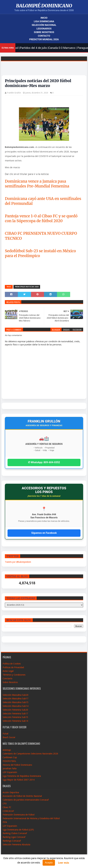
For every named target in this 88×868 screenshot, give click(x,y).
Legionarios (44, 29)
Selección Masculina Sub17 (16, 699)
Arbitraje (7, 750)
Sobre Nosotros (44, 32)
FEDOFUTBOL (9, 761)
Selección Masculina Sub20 (16, 695)
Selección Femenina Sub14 (15, 721)
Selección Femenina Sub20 (15, 710)
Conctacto (8, 679)
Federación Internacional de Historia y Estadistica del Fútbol (31, 818)
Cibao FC (7, 807)
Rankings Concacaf (12, 841)
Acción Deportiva (11, 792)
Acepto (49, 863)
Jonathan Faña (10, 768)
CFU (5, 804)
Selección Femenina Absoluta (16, 845)
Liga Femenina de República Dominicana (22, 776)
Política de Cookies (12, 664)
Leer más (64, 863)
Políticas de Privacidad (13, 667)
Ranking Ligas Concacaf (14, 837)
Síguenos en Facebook (44, 533)
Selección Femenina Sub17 (15, 714)
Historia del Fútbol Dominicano (17, 765)
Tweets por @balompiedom (18, 562)
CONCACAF (8, 811)
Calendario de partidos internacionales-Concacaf (26, 800)
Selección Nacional (44, 25)
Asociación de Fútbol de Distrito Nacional (22, 796)
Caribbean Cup (10, 757)
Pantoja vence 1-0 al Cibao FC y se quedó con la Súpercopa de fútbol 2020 (41, 218)
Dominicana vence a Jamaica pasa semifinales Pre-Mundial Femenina (37, 184)
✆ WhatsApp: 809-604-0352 (44, 462)
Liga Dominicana (44, 21)
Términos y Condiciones (14, 675)
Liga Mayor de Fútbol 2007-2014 (19, 780)
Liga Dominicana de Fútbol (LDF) (18, 830)
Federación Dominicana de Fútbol (19, 815)
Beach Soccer (9, 737)
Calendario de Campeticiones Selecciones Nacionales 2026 (30, 754)
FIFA (5, 822)
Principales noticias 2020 (27, 287)
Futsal (5, 734)
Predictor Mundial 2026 (44, 39)
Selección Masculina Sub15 (16, 702)
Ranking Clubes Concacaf (15, 833)
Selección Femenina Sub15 (15, 717)
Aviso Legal (8, 671)
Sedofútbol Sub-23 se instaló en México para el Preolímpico (40, 253)
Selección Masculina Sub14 (16, 706)
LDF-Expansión (10, 772)
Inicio (44, 18)
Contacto (44, 36)
